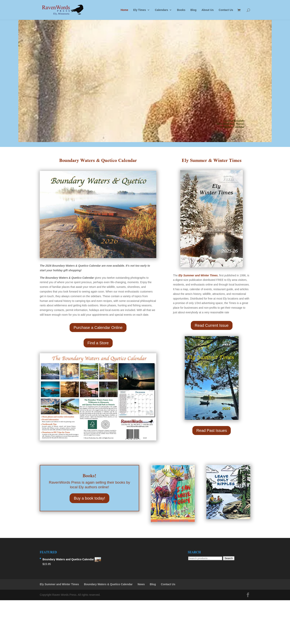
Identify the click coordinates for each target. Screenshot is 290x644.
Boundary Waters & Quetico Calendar (108, 584)
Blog (193, 10)
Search (229, 558)
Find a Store (98, 343)
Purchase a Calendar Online (98, 328)
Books (181, 10)
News (141, 584)
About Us (208, 10)
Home (124, 10)
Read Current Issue (212, 325)
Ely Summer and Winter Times (59, 584)
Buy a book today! (89, 498)
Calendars (162, 10)
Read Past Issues (212, 431)
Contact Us (226, 10)
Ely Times (140, 10)
